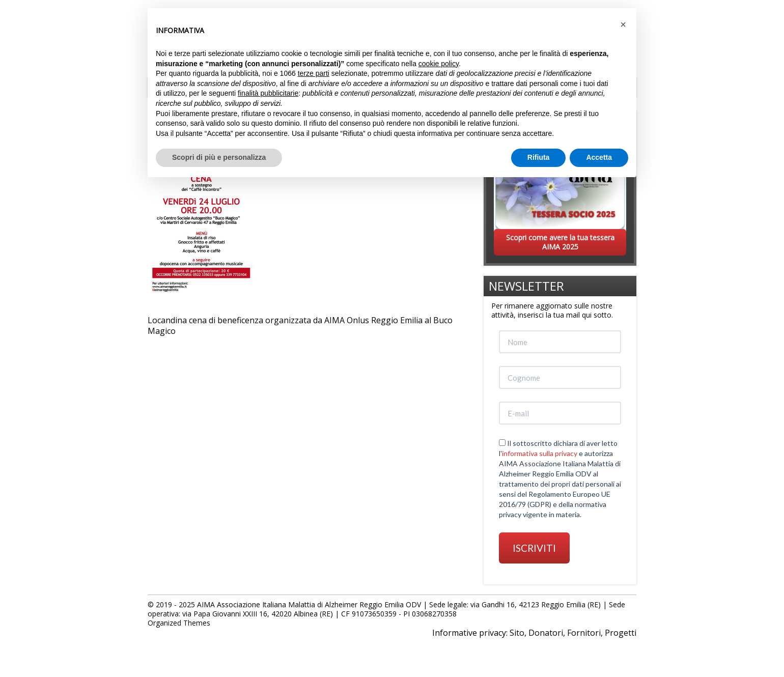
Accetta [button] (599, 157)
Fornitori (584, 633)
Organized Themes (179, 623)
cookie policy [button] (439, 64)
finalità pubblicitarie (268, 93)
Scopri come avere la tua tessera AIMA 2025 (560, 242)
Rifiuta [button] (539, 157)
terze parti (314, 73)
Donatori (546, 633)
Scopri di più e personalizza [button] (219, 157)
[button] (623, 24)
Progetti (621, 633)
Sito (517, 633)
